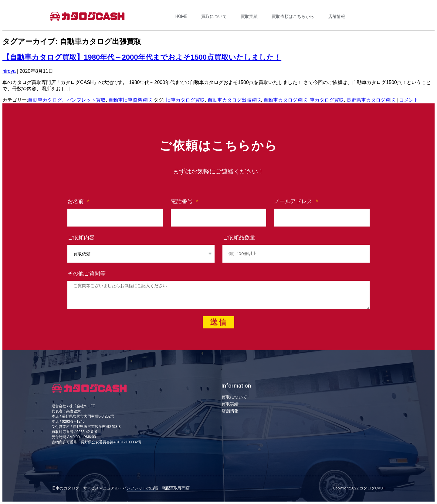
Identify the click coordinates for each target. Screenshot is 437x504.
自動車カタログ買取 (285, 100)
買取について (214, 16)
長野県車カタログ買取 (371, 100)
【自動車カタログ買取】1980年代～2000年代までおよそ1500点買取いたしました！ (142, 57)
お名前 (76, 201)
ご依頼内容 (81, 237)
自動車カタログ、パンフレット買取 (67, 100)
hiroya (9, 71)
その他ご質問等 (86, 273)
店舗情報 (337, 16)
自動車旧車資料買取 (130, 100)
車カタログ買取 (327, 100)
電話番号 (183, 201)
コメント (409, 100)
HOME (181, 16)
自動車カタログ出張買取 (234, 100)
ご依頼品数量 (239, 237)
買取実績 (249, 16)
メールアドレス (294, 201)
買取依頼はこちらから (293, 16)
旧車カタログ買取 (185, 100)
